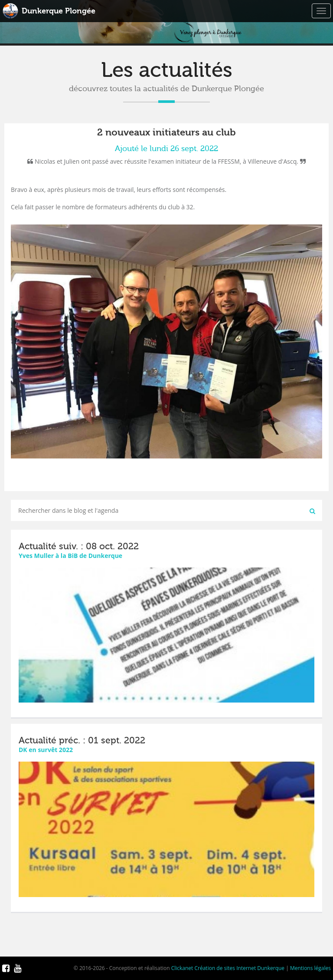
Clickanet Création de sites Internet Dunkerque (228, 968)
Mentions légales (310, 968)
